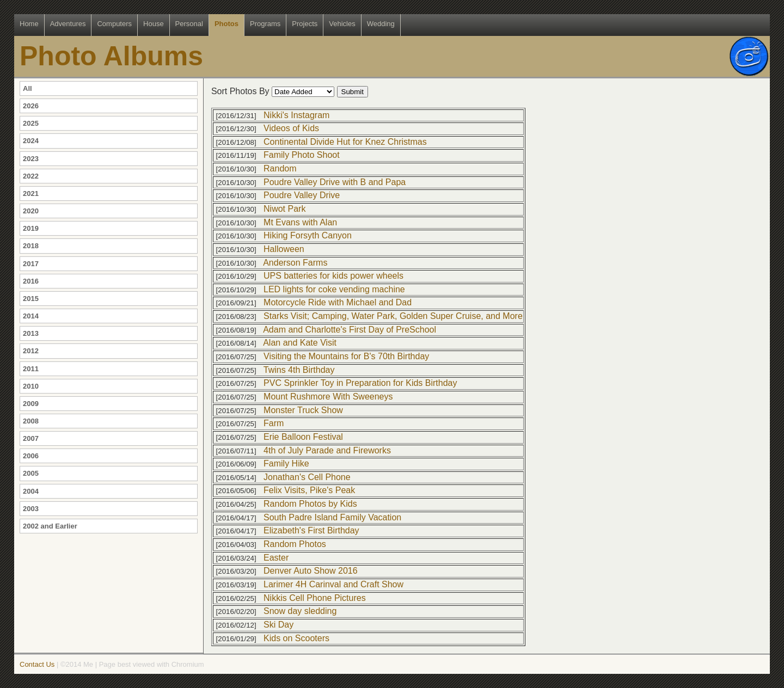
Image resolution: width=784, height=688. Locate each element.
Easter (276, 558)
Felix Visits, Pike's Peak (309, 490)
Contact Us (37, 664)
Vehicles (342, 24)
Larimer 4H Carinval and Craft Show (333, 584)
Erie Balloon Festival (303, 437)
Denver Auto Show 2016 (311, 571)
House (154, 24)
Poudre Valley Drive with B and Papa (335, 182)
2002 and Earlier (50, 526)
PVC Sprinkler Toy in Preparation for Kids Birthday (360, 383)
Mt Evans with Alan (300, 222)
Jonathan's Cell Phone (307, 477)
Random (280, 168)
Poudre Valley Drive (302, 195)
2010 (31, 386)
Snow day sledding (300, 611)
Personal (189, 24)
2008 (31, 421)
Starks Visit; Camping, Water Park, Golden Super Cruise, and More (393, 316)
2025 (31, 123)
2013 (31, 333)
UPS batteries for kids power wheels (333, 276)
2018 (31, 246)
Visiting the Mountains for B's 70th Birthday (346, 356)
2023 (31, 159)
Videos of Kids (291, 128)
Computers (114, 24)
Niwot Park (284, 209)
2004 (31, 491)
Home (29, 24)
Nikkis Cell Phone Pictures (315, 598)
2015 (31, 299)
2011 (31, 369)
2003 (31, 509)
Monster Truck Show (303, 410)
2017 (31, 264)
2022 (31, 176)
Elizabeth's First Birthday (311, 530)
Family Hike (286, 463)
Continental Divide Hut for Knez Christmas (345, 142)
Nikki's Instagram (296, 115)
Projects (305, 24)
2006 (31, 456)
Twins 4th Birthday (299, 370)
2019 (31, 228)
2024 (31, 141)
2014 (31, 316)
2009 (31, 404)
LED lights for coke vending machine (334, 289)
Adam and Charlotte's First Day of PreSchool (350, 330)
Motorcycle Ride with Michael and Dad (338, 302)
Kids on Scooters (296, 638)
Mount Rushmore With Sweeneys (328, 397)
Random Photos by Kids (310, 504)
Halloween (284, 249)
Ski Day (278, 625)
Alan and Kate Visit (300, 343)
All (27, 88)
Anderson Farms (295, 263)
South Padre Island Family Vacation (332, 517)
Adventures (68, 24)
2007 (31, 438)
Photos (226, 24)
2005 (31, 473)
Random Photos (295, 544)
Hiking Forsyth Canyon (308, 235)
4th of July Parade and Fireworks (327, 450)
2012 (31, 351)
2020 (31, 211)
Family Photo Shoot (302, 155)
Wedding (381, 24)
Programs (265, 24)
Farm (274, 423)
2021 (31, 193)
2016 (31, 281)
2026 (31, 106)
